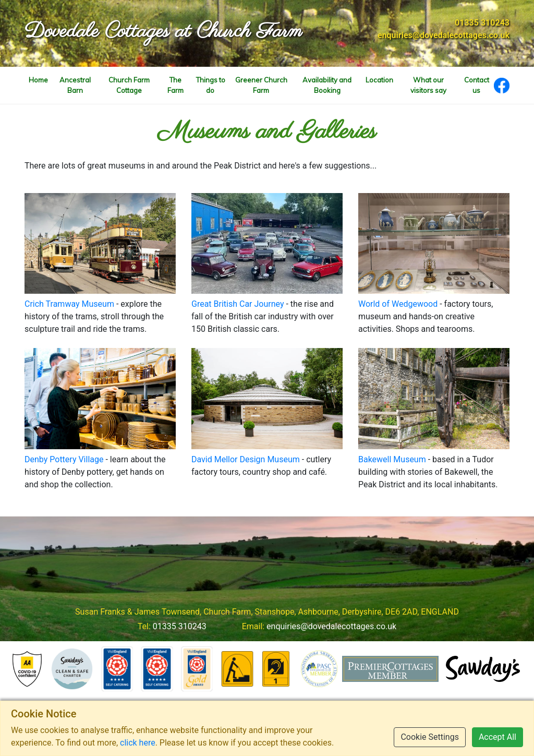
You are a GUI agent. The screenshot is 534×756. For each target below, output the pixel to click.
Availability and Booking (327, 85)
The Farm (175, 85)
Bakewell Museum (392, 459)
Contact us (477, 85)
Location (379, 80)
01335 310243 (482, 23)
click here (138, 743)
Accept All (497, 737)
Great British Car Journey (238, 304)
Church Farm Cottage (129, 85)
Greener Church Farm (261, 85)
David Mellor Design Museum (246, 459)
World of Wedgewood (398, 304)
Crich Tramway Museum (69, 304)
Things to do (210, 85)
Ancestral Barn (75, 85)
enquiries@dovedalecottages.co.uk (444, 35)
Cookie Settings (430, 737)
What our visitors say (428, 85)
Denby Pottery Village (64, 459)
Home (38, 80)
